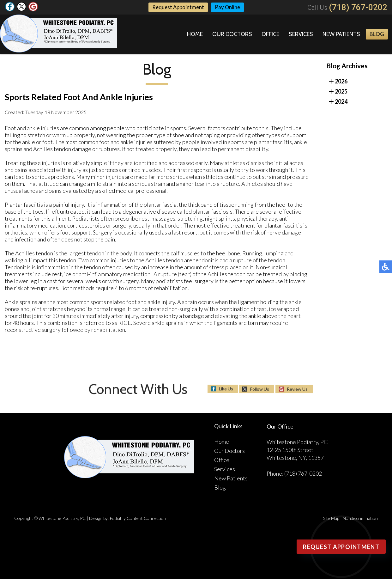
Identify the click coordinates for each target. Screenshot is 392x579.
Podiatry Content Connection (138, 518)
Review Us (297, 389)
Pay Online (229, 7)
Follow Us (260, 389)
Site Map (331, 518)
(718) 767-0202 (358, 7)
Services (301, 34)
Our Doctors (232, 34)
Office (270, 34)
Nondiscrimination (360, 518)
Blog (377, 34)
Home (195, 34)
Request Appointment (177, 7)
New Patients (341, 34)
